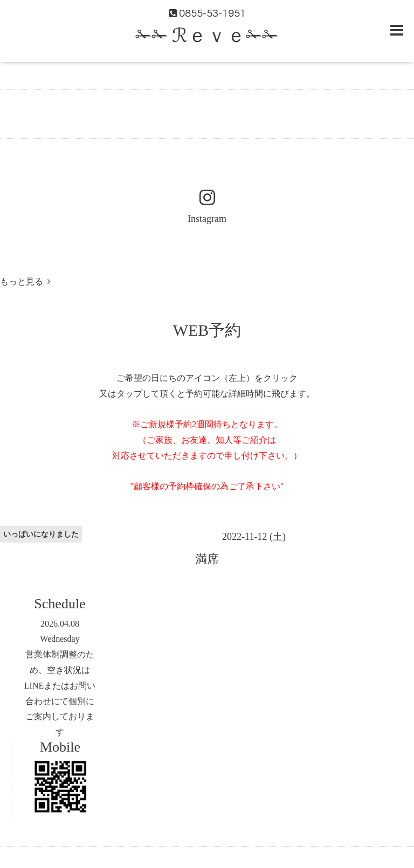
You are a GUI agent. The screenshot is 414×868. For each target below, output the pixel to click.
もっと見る (25, 282)
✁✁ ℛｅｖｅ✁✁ (207, 36)
